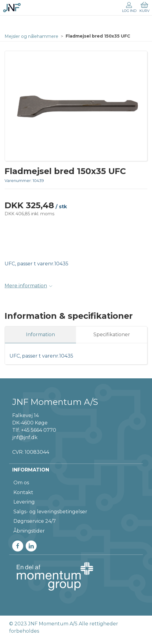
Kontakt (23, 492)
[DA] (12, 8)
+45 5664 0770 (39, 430)
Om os (21, 483)
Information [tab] (40, 335)
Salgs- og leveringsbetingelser (50, 512)
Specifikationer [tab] (112, 335)
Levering (24, 502)
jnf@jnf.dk (25, 437)
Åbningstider (29, 531)
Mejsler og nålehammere (31, 36)
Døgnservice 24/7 (35, 521)
